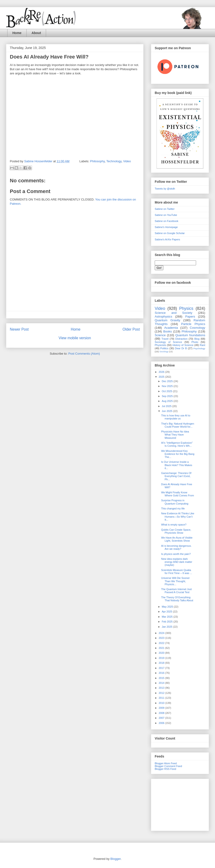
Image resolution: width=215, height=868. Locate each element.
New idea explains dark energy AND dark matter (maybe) (177, 562)
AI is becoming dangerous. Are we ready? (176, 547)
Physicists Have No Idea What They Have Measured (175, 435)
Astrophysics (163, 316)
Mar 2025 (168, 617)
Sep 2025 (168, 396)
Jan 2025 (167, 627)
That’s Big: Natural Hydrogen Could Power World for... (177, 425)
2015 (162, 678)
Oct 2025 (167, 391)
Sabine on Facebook (167, 221)
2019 (162, 658)
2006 (162, 723)
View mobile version (75, 338)
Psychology (199, 348)
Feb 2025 (168, 622)
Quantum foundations (190, 335)
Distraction (181, 339)
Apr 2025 (167, 612)
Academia (171, 328)
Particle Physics (193, 324)
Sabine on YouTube (166, 215)
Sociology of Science (168, 342)
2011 (162, 698)
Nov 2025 (168, 386)
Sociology (164, 352)
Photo (195, 342)
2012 (162, 693)
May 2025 (168, 607)
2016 (162, 673)
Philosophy (97, 161)
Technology (114, 161)
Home (17, 33)
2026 (162, 372)
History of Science (183, 345)
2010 (162, 703)
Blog (197, 339)
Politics (164, 348)
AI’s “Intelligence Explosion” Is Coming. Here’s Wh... (177, 444)
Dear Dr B (181, 348)
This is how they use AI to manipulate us (176, 417)
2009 (162, 708)
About (36, 33)
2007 (162, 718)
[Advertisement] (180, 804)
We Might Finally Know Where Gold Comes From (177, 494)
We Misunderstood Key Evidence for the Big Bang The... (178, 454)
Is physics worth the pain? (176, 554)
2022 (162, 643)
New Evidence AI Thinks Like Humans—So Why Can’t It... (178, 516)
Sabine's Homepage (166, 227)
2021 (162, 648)
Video (127, 161)
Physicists (160, 345)
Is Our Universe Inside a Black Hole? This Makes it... (177, 465)
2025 (162, 377)
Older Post (131, 329)
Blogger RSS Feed (165, 769)
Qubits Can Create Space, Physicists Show (176, 531)
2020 (162, 653)
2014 (162, 683)
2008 (162, 713)
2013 (162, 688)
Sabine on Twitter (165, 209)
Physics (186, 308)
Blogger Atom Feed (166, 763)
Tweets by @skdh (165, 189)
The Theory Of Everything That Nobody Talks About (177, 599)
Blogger (115, 859)
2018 (162, 663)
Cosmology (197, 328)
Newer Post (19, 329)
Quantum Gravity (167, 320)
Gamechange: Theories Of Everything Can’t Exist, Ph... (176, 476)
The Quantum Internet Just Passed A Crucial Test (176, 591)
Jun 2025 (167, 411)
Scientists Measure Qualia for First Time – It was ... (176, 572)
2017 (162, 668)
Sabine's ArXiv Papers (167, 239)
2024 (162, 633)
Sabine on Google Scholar (170, 233)
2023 (162, 638)
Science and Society (174, 313)
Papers (190, 316)
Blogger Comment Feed (168, 766)
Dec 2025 (168, 381)
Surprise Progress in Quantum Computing (175, 502)
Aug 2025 (168, 401)
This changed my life (173, 508)
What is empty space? (174, 525)
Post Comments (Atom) (84, 354)
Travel (165, 339)
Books (167, 331)
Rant (202, 345)
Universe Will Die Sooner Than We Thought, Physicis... (175, 581)
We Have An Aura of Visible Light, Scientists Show (177, 539)
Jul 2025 (167, 406)
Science (160, 335)
